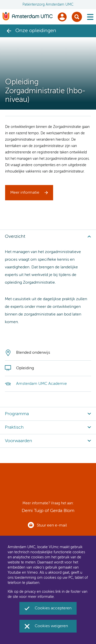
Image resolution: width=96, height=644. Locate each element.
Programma (17, 414)
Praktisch (14, 427)
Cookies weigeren (51, 626)
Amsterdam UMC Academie (41, 384)
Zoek (77, 17)
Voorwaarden (19, 441)
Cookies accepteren (53, 608)
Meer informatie (25, 193)
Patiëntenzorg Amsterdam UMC (48, 5)
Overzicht (15, 236)
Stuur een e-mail (52, 525)
